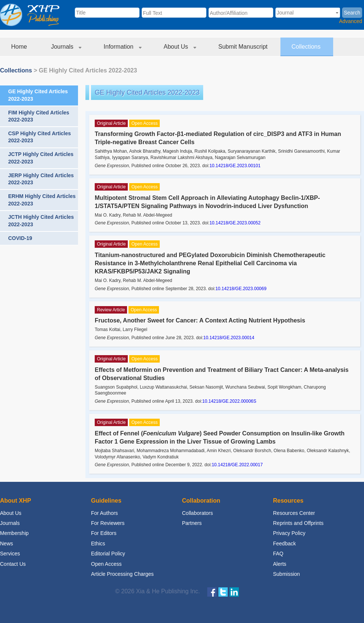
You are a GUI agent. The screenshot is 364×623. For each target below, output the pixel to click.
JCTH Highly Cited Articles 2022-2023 (41, 221)
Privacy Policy (289, 533)
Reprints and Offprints (298, 523)
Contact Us (13, 564)
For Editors (104, 533)
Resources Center (294, 513)
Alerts (280, 564)
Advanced (351, 21)
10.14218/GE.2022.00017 (237, 465)
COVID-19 (20, 238)
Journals (66, 47)
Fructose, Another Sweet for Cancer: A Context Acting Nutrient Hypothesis (200, 320)
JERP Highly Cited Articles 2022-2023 (41, 179)
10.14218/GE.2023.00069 (241, 289)
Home (20, 47)
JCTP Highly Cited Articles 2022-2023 (41, 158)
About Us (180, 47)
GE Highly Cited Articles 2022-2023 (88, 70)
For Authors (104, 513)
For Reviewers (108, 523)
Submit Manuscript (244, 47)
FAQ (278, 554)
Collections (307, 47)
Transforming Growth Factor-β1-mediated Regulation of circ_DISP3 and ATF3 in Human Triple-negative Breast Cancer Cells (218, 138)
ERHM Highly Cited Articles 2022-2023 (42, 200)
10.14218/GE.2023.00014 (229, 338)
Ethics (98, 543)
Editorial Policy (108, 554)
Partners (192, 523)
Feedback (284, 543)
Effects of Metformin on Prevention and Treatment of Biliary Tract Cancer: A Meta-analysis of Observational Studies (222, 374)
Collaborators (197, 513)
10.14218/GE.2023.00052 (235, 223)
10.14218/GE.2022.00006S (229, 401)
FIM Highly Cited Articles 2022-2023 (39, 116)
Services (10, 554)
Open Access (106, 564)
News (6, 543)
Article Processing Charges (122, 574)
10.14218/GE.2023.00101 (235, 166)
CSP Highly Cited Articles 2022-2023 (40, 137)
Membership (14, 533)
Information (122, 47)
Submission (286, 574)
